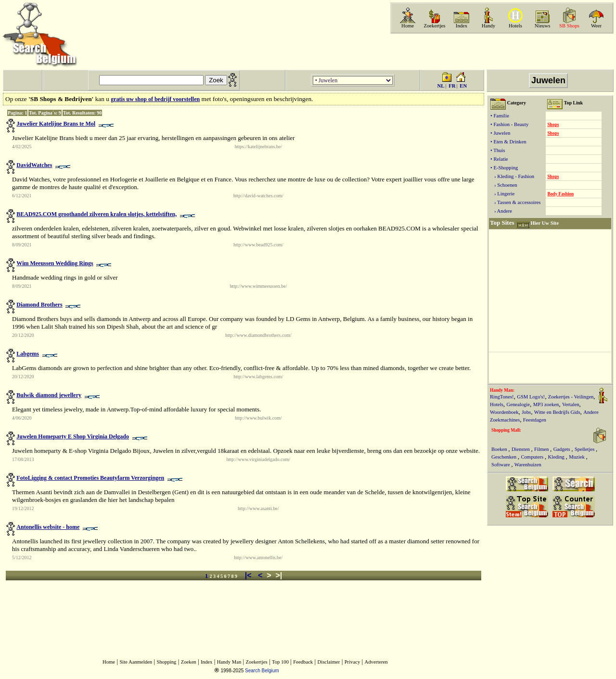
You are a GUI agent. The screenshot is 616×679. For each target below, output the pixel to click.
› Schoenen (504, 185)
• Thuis (498, 150)
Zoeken (189, 662)
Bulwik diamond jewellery (49, 395)
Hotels (515, 26)
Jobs (526, 412)
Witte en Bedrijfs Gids (557, 412)
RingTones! (502, 397)
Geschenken (505, 457)
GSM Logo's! (531, 397)
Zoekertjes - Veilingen (571, 397)
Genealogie (519, 404)
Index (462, 26)
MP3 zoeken (546, 404)
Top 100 (280, 662)
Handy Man (229, 662)
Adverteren (376, 662)
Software (501, 465)
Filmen (542, 449)
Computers (533, 457)
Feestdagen (535, 420)
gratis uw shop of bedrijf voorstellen (155, 99)
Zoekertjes (435, 26)
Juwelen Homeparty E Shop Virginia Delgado (73, 436)
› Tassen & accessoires (515, 202)
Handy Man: (502, 390)
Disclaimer (329, 662)
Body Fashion (560, 194)
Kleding (557, 457)
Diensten (521, 449)
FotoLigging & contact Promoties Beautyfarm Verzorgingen (90, 478)
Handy (488, 26)
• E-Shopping (504, 168)
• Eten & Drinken (508, 142)
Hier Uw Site (544, 223)
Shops (553, 125)
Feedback (303, 662)
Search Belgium (262, 671)
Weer (596, 26)
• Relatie (499, 159)
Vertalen (571, 404)
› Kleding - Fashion (512, 176)
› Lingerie (502, 194)
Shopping (167, 662)
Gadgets (563, 449)
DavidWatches (34, 165)
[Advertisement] (501, 51)
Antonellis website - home (48, 527)
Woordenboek (504, 412)
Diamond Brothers (39, 305)
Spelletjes (585, 449)
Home (408, 26)
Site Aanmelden (136, 662)
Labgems (28, 354)
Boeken (500, 449)
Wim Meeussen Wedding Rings (55, 263)
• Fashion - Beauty (509, 124)
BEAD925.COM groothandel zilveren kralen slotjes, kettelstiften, (96, 214)
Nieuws (543, 26)
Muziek (577, 457)
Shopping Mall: (506, 430)
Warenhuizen (528, 465)
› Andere (501, 211)
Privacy (353, 662)
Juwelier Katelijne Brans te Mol (56, 124)
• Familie (500, 116)
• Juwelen (500, 133)
